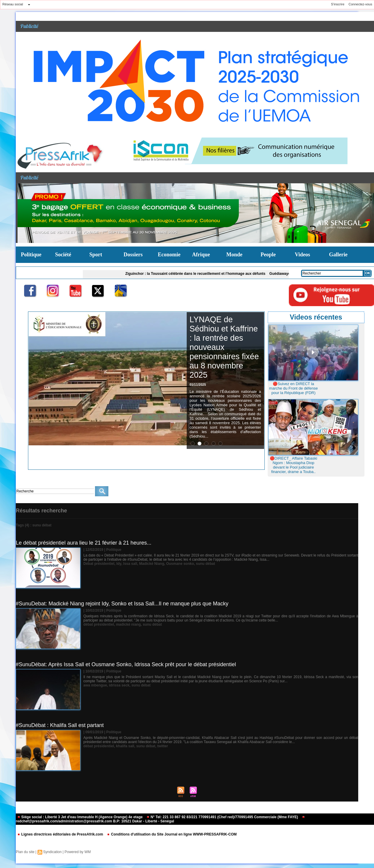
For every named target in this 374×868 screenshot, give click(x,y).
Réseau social (13, 4)
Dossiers (133, 255)
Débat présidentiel (99, 564)
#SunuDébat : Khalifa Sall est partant (60, 725)
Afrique (201, 255)
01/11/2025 (198, 385)
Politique (31, 255)
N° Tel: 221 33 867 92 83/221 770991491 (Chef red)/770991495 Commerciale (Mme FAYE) (223, 817)
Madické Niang (152, 564)
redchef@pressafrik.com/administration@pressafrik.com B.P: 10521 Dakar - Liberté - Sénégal (160, 820)
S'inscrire (338, 4)
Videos (302, 255)
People (268, 255)
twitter (163, 746)
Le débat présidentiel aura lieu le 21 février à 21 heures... (84, 543)
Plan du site (25, 852)
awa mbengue (95, 685)
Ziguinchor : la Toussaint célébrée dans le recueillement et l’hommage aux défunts (198, 274)
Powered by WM (78, 852)
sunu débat (205, 564)
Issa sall (130, 564)
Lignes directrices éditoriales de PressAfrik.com (61, 834)
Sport (96, 255)
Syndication (52, 852)
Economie (169, 255)
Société (63, 255)
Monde (234, 255)
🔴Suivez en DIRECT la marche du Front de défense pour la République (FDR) (293, 388)
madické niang (128, 624)
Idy (119, 564)
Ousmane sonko (180, 564)
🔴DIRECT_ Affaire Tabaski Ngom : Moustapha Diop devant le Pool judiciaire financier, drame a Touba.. (293, 465)
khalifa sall (125, 746)
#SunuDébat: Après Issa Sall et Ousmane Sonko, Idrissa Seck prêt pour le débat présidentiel (126, 664)
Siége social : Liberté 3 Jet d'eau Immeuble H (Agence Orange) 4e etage (80, 817)
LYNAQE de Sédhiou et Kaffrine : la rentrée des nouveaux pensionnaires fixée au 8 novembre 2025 (224, 347)
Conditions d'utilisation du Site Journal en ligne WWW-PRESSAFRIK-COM (172, 834)
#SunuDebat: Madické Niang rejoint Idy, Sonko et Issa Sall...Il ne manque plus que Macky (122, 604)
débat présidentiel (99, 624)
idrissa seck (119, 685)
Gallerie (338, 255)
